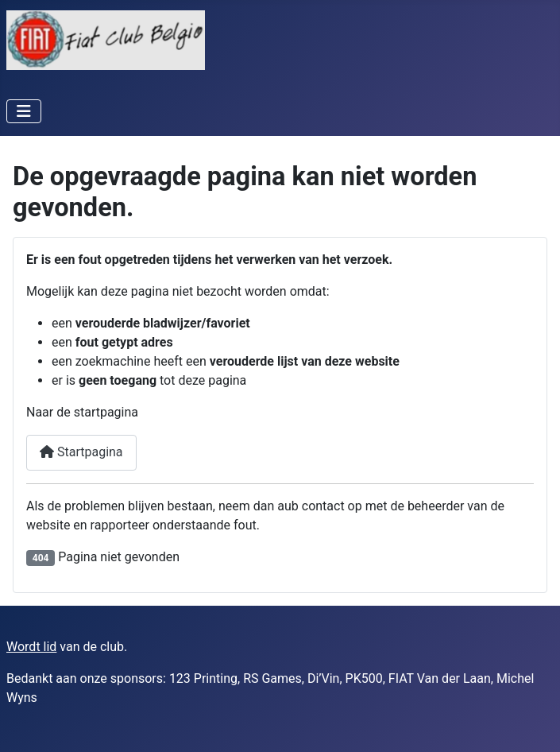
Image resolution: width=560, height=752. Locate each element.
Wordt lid (31, 647)
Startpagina (81, 452)
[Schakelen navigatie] (24, 111)
